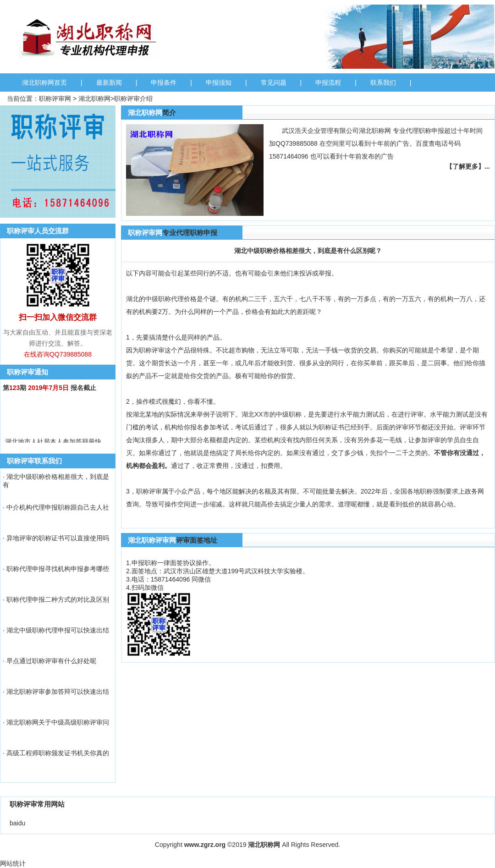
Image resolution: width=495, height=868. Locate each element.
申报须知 (219, 82)
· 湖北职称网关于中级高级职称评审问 (56, 722)
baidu (17, 823)
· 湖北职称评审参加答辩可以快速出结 (56, 692)
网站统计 (13, 863)
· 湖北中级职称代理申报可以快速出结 (56, 630)
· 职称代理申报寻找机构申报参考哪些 (56, 569)
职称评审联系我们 (34, 461)
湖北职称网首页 (44, 82)
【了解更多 (462, 166)
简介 (169, 113)
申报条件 (164, 82)
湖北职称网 (94, 99)
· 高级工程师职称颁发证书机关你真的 (56, 753)
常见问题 (274, 82)
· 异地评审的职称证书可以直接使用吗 (56, 538)
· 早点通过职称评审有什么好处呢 (49, 661)
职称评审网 (55, 99)
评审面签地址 (197, 540)
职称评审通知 (27, 372)
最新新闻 (109, 82)
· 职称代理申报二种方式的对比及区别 (56, 599)
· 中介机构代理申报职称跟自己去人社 (56, 507)
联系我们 (383, 82)
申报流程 (328, 82)
